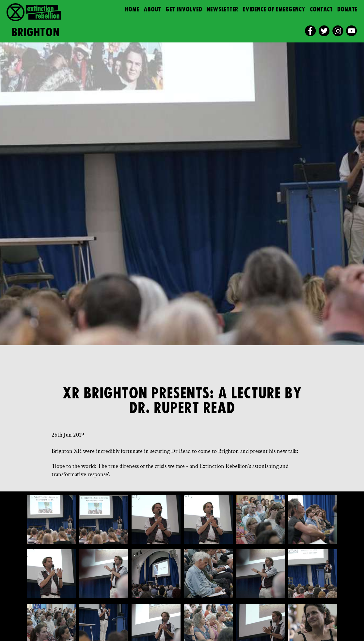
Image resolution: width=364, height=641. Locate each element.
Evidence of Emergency (274, 10)
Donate (347, 10)
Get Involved (184, 10)
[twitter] (324, 31)
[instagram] (338, 31)
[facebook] (310, 31)
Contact (321, 10)
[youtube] (351, 31)
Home (132, 10)
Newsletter (222, 10)
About (152, 10)
